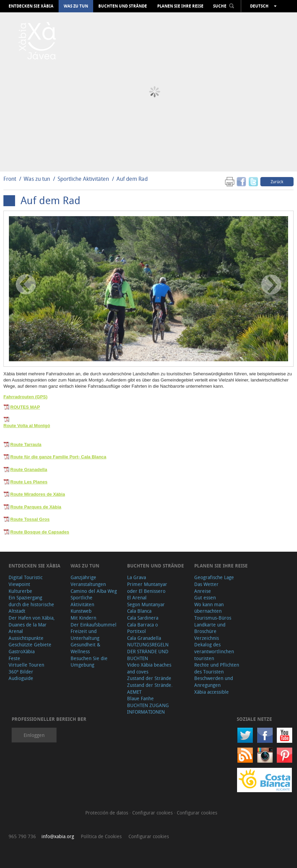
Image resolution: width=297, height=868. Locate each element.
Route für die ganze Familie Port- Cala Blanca (58, 457)
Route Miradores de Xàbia (38, 494)
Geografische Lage (214, 577)
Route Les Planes (29, 482)
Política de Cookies (101, 836)
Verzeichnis (207, 638)
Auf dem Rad (132, 179)
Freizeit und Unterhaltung (85, 635)
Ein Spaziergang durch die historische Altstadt (31, 604)
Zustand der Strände (149, 678)
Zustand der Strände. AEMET (150, 688)
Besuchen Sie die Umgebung (89, 662)
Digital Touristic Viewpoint (26, 581)
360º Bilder (21, 672)
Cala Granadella (144, 638)
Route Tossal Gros (30, 519)
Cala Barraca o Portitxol (143, 628)
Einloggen (34, 735)
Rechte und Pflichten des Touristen (217, 668)
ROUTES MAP (25, 407)
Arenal (16, 631)
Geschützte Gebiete (30, 644)
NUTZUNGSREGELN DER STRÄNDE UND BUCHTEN (148, 651)
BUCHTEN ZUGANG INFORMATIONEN (148, 709)
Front (10, 179)
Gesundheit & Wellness (85, 648)
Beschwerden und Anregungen (214, 682)
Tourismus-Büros (213, 618)
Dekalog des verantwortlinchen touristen (214, 651)
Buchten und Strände (123, 6)
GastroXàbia (22, 651)
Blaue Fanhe (140, 698)
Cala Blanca (139, 611)
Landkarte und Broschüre (210, 628)
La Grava (137, 577)
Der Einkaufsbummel (94, 625)
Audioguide (21, 678)
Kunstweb (81, 611)
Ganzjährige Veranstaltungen (88, 581)
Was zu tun (76, 6)
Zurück (277, 181)
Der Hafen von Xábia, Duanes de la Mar (32, 621)
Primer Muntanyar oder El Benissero (147, 588)
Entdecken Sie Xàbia (31, 6)
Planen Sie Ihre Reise (180, 6)
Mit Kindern (83, 618)
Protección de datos (107, 813)
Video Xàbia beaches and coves (149, 668)
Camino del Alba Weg (94, 591)
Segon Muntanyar (146, 604)
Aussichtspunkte (26, 638)
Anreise (203, 591)
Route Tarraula (26, 444)
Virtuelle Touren (26, 665)
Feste (14, 658)
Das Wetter (206, 584)
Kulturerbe (20, 591)
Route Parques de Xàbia (36, 507)
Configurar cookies (153, 813)
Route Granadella (29, 470)
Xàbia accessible (212, 692)
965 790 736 (22, 836)
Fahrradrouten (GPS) (26, 397)
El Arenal (137, 597)
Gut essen (205, 597)
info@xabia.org (58, 836)
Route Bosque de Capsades (40, 532)
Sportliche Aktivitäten (84, 179)
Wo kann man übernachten (209, 608)
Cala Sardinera (143, 618)
